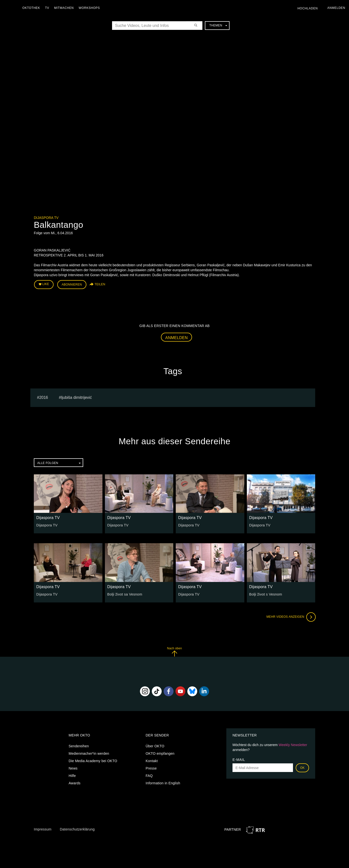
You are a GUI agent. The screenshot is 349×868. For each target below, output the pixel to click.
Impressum (43, 829)
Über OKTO (155, 746)
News (73, 768)
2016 (44, 397)
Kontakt (152, 761)
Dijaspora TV (46, 218)
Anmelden (177, 337)
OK (302, 768)
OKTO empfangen (160, 753)
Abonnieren (72, 284)
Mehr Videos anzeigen (291, 617)
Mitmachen (65, 8)
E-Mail (239, 759)
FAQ (149, 775)
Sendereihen (79, 746)
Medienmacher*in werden (89, 753)
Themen (218, 25)
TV (48, 8)
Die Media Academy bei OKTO (93, 761)
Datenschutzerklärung (77, 829)
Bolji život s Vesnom (265, 594)
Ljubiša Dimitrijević (76, 397)
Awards (75, 783)
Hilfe (72, 775)
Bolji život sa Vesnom (124, 594)
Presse (151, 768)
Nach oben (174, 651)
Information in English (163, 783)
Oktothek (32, 8)
